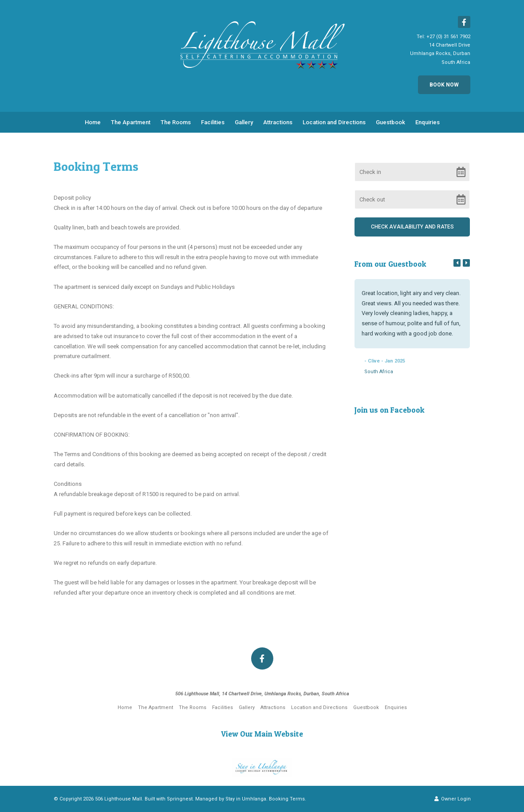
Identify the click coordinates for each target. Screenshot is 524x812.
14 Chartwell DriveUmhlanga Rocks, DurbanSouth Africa (440, 53)
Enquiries (427, 122)
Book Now (444, 85)
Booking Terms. (288, 799)
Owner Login (453, 799)
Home (93, 122)
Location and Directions (334, 122)
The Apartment (131, 122)
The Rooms (176, 122)
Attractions (278, 122)
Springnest (180, 799)
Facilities (213, 122)
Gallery (244, 122)
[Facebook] (464, 22)
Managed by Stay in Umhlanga (231, 799)
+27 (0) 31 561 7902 (448, 37)
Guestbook (390, 122)
